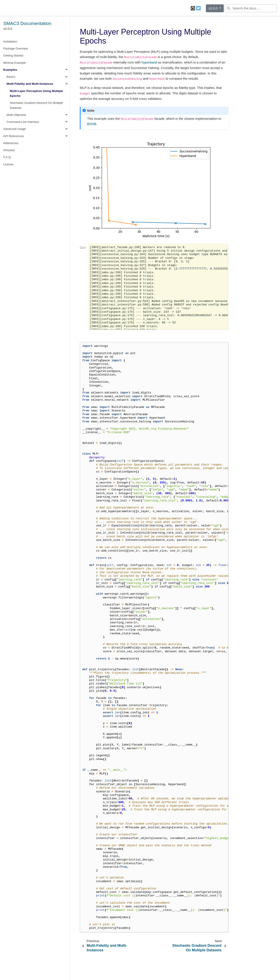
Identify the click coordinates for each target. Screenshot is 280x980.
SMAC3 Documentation (27, 23)
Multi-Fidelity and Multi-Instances (30, 84)
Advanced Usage (15, 129)
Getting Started (13, 56)
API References (14, 136)
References (11, 143)
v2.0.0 (213, 8)
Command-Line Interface (23, 122)
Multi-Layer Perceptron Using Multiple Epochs (36, 93)
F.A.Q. (7, 157)
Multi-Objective (16, 115)
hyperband (149, 62)
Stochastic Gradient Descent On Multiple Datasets (36, 105)
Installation (10, 41)
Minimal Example (15, 63)
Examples (10, 70)
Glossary (9, 150)
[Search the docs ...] (251, 8)
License (8, 164)
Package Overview (16, 48)
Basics (11, 77)
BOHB (92, 124)
